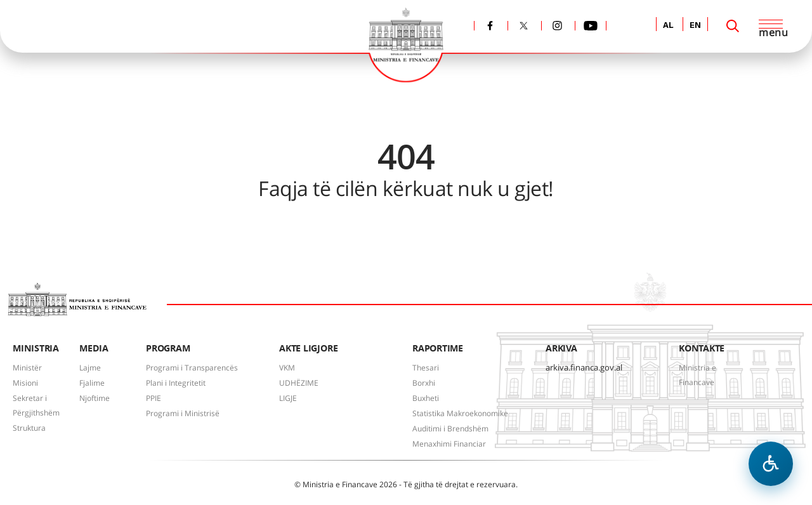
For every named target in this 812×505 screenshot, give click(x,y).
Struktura (29, 428)
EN (695, 26)
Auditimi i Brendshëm (450, 429)
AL (668, 26)
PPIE (154, 398)
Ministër (27, 368)
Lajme (90, 368)
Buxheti (426, 398)
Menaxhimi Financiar (449, 444)
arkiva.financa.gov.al (584, 367)
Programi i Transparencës (192, 368)
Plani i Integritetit (176, 383)
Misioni (25, 383)
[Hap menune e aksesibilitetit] (771, 464)
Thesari (426, 368)
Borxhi (424, 383)
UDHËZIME (299, 383)
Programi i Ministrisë (183, 413)
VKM (287, 368)
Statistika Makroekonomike (460, 413)
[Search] (733, 26)
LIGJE (288, 398)
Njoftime (95, 398)
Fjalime (92, 383)
